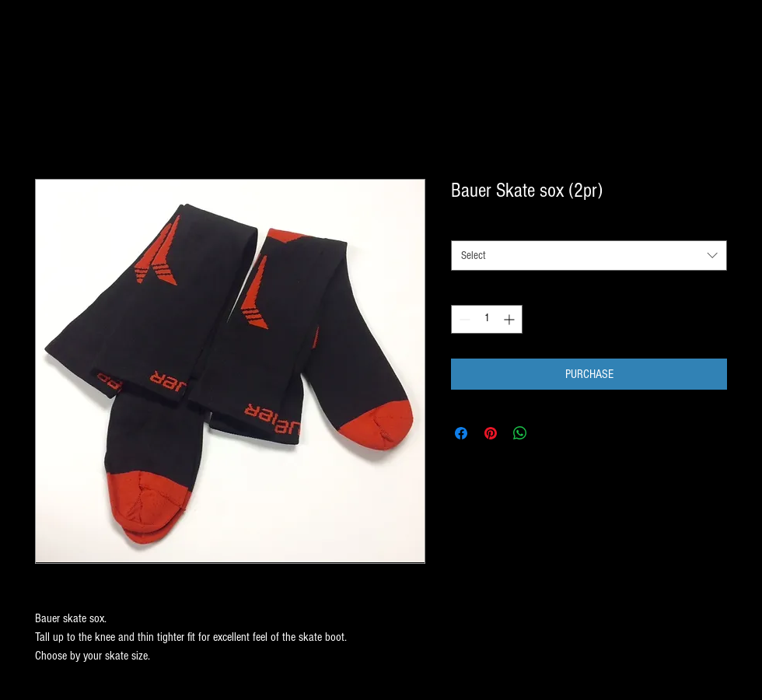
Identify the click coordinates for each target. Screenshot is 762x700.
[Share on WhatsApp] (520, 433)
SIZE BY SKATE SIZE (494, 226)
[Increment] (510, 319)
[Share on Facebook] (461, 433)
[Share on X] (550, 433)
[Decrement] (463, 319)
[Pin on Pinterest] (491, 433)
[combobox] (589, 255)
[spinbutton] (487, 319)
